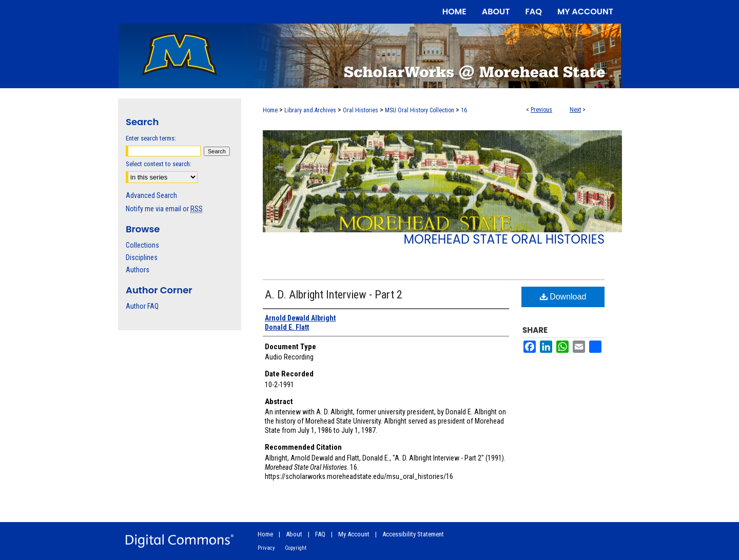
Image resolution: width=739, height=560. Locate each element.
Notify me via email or (164, 209)
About (294, 534)
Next (575, 110)
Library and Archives (310, 110)
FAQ (320, 534)
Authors (138, 270)
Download (563, 297)
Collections (142, 245)
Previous (541, 110)
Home (270, 110)
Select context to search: (159, 164)
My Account (354, 534)
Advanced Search (151, 195)
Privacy (266, 548)
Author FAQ (142, 306)
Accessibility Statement (413, 534)
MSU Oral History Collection (420, 110)
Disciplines (142, 257)
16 (464, 110)
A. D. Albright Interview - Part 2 (334, 295)
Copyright (296, 548)
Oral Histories (361, 110)
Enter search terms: (151, 138)
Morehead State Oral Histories (504, 239)
